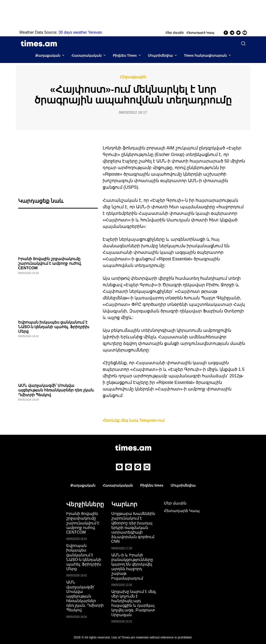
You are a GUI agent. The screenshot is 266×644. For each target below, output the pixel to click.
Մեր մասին (175, 33)
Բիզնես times (152, 485)
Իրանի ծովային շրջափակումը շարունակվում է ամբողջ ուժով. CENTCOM (50, 263)
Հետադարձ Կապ (200, 33)
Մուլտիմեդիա (160, 55)
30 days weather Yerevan (80, 32)
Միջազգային (133, 77)
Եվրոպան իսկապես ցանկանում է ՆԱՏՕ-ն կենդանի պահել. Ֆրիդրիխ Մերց (54, 327)
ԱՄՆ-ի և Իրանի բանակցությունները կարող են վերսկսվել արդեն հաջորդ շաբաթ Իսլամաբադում (132, 567)
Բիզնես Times (125, 55)
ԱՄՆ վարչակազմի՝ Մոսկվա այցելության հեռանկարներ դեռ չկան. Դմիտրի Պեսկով (56, 390)
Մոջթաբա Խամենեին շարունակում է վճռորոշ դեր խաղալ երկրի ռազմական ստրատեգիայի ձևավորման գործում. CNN (133, 528)
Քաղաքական (48, 55)
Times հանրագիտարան (205, 55)
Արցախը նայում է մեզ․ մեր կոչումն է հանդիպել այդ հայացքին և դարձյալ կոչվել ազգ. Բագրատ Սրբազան (134, 603)
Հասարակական (87, 55)
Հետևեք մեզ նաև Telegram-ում (133, 420)
